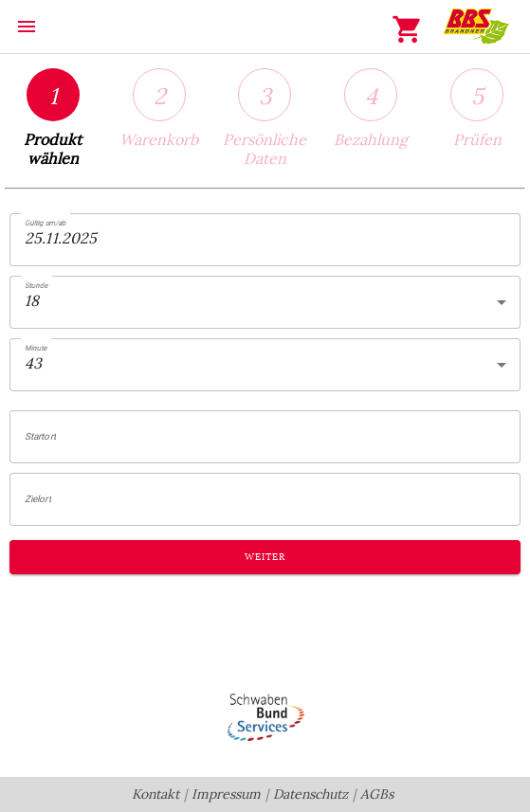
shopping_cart (408, 29)
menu (27, 27)
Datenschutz (311, 794)
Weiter (265, 557)
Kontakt (155, 794)
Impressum (226, 794)
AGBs (377, 794)
